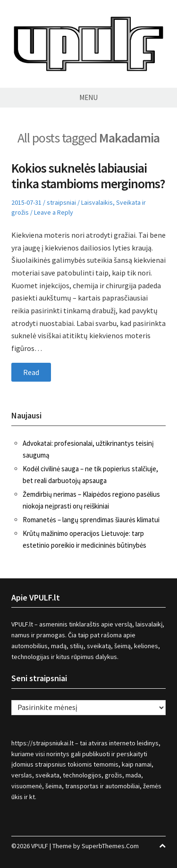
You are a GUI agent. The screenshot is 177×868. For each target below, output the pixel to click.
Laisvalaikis (97, 202)
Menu (88, 97)
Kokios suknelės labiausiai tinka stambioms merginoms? (88, 176)
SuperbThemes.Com (110, 846)
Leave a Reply (54, 212)
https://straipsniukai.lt (42, 743)
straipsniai (61, 202)
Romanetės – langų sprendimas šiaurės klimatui (91, 520)
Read (31, 372)
